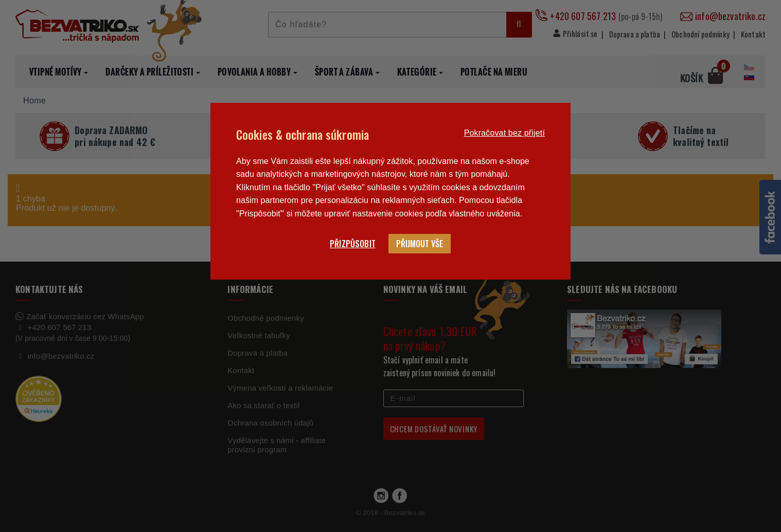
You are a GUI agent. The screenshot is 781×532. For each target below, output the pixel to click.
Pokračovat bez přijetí (504, 133)
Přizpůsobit (353, 244)
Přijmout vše (420, 244)
